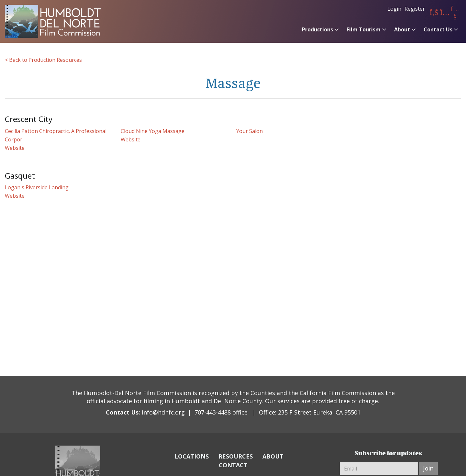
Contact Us (438, 29)
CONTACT (233, 465)
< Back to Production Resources (43, 60)
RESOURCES (236, 456)
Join (428, 468)
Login (394, 9)
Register (415, 9)
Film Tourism (364, 29)
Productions (317, 29)
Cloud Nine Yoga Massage (153, 131)
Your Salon (250, 131)
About (402, 29)
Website (15, 148)
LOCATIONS (192, 456)
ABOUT (273, 456)
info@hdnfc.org (163, 412)
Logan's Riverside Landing (37, 187)
